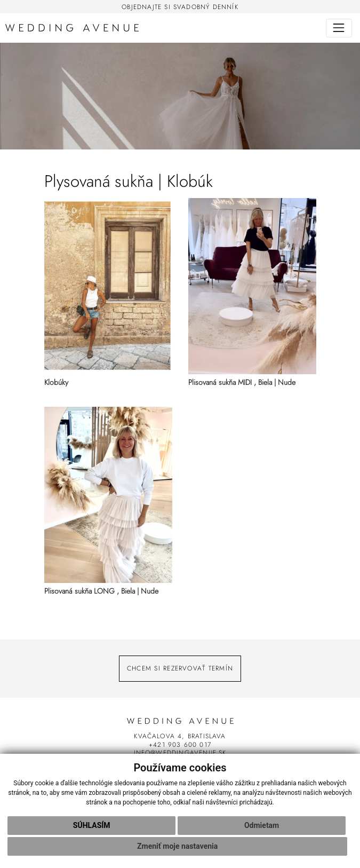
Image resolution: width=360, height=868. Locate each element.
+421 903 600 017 (180, 744)
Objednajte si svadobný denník (180, 7)
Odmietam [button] (262, 825)
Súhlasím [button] (92, 825)
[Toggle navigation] (339, 28)
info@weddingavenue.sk (180, 752)
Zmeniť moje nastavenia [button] (177, 846)
